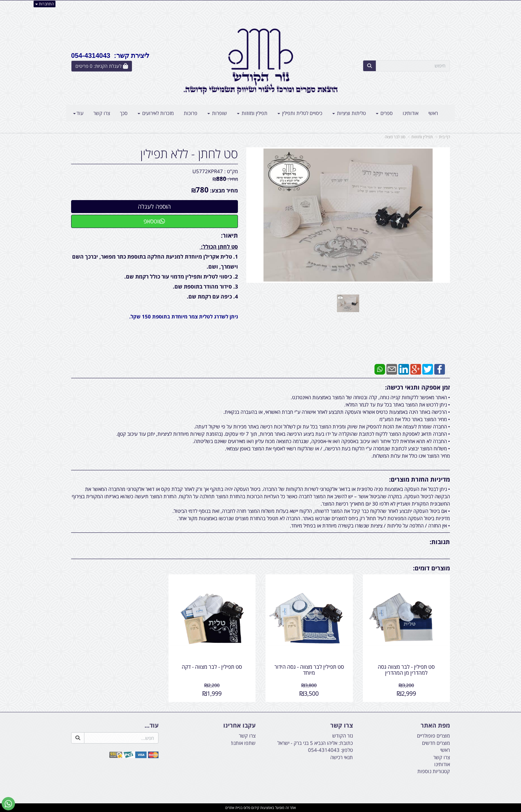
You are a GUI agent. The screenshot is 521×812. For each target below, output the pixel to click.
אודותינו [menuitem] (411, 113)
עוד (78, 113)
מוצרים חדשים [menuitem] (436, 743)
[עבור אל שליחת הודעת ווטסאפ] (8, 804)
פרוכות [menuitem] (191, 113)
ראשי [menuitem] (433, 113)
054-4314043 (324, 750)
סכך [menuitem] (124, 113)
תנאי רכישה (342, 757)
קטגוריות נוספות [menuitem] (434, 771)
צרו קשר (247, 736)
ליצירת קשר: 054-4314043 (110, 56)
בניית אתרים (234, 808)
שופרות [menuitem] (217, 113)
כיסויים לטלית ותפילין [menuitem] (300, 113)
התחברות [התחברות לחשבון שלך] (45, 4)
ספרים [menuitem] (384, 113)
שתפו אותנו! (243, 743)
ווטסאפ (154, 221)
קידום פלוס (251, 808)
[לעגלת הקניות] (102, 66)
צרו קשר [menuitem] (102, 113)
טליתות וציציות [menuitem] (349, 113)
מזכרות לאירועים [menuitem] (156, 113)
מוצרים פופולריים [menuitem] (433, 736)
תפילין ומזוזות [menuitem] (252, 113)
